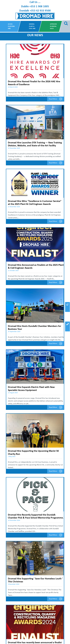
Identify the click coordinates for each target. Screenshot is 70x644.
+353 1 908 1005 (39, 6)
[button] (68, 307)
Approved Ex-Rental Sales (53, 26)
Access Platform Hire (11, 26)
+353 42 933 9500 (40, 10)
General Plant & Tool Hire (32, 26)
